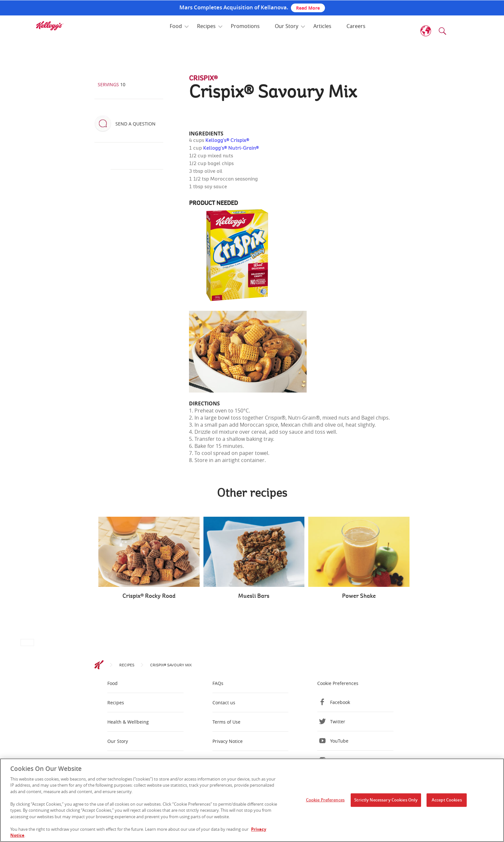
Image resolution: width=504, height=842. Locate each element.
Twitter (338, 722)
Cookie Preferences (338, 683)
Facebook (340, 702)
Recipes (206, 26)
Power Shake (359, 596)
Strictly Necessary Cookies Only (386, 800)
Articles (322, 26)
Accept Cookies (447, 800)
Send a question (135, 124)
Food (176, 26)
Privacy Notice (228, 741)
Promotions (245, 26)
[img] (50, 26)
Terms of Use (226, 722)
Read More (308, 8)
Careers (356, 26)
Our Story (287, 26)
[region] (252, 800)
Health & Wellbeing (128, 722)
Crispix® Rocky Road (149, 596)
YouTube (339, 741)
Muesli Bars (254, 596)
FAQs (218, 683)
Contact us (224, 703)
